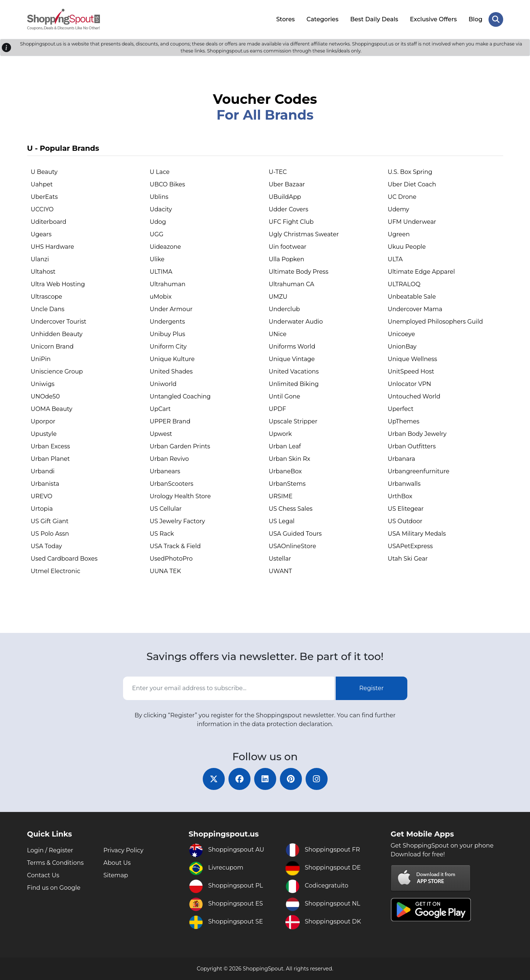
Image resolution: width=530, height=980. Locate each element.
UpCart (160, 409)
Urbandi (43, 471)
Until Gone (285, 396)
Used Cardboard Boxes (64, 559)
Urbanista (45, 484)
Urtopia (42, 509)
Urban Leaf (285, 446)
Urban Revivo (170, 459)
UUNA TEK (165, 571)
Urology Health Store (181, 496)
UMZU (278, 297)
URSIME (281, 496)
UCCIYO (42, 209)
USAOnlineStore (293, 546)
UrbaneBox (285, 471)
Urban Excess (51, 446)
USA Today (46, 546)
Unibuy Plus (168, 334)
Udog (158, 222)
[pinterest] (291, 779)
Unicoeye (401, 334)
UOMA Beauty (52, 409)
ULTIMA (161, 272)
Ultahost (43, 272)
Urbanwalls (404, 484)
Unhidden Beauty (57, 334)
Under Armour (171, 309)
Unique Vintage (292, 359)
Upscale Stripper (293, 421)
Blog (476, 19)
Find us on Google (54, 888)
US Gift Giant (50, 521)
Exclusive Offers (433, 19)
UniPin (41, 359)
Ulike (157, 259)
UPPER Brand (170, 421)
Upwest (161, 434)
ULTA (395, 259)
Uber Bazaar (287, 184)
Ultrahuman (168, 284)
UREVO (42, 496)
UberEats (44, 197)
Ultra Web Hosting (58, 284)
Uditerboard (49, 222)
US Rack (162, 534)
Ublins (159, 197)
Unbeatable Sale (412, 297)
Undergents (167, 322)
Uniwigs (43, 384)
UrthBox (400, 496)
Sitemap (116, 875)
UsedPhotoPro (171, 559)
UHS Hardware (53, 247)
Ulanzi (40, 259)
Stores (286, 19)
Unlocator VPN (410, 384)
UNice (278, 334)
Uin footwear (288, 247)
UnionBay (402, 347)
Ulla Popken (287, 259)
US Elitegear (406, 509)
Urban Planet (50, 459)
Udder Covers (289, 209)
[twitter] (214, 779)
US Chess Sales (291, 509)
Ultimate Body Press (299, 272)
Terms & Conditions (55, 863)
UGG (157, 234)
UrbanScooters (172, 484)
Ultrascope (47, 297)
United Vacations (294, 371)
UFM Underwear (412, 222)
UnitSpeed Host (411, 371)
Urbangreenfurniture (419, 471)
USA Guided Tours (295, 534)
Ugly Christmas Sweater (304, 234)
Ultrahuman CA (292, 284)
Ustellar (280, 559)
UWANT (281, 571)
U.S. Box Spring (410, 172)
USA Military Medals (417, 534)
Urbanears (165, 471)
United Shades (171, 371)
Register (372, 688)
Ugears (41, 234)
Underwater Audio (296, 322)
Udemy (399, 209)
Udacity (161, 209)
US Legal (282, 521)
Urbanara (402, 459)
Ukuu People (407, 247)
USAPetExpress (410, 546)
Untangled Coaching (180, 396)
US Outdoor (405, 521)
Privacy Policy (124, 850)
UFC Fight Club (291, 222)
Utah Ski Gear (408, 559)
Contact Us (43, 875)
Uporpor (43, 421)
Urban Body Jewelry (417, 434)
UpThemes (404, 421)
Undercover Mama (415, 309)
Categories (323, 19)
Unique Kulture (172, 359)
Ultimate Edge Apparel (421, 272)
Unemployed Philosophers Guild (435, 322)
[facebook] (239, 779)
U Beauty (44, 172)
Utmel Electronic (56, 571)
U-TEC (278, 172)
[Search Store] (496, 19)
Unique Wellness (413, 359)
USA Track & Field (175, 546)
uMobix (161, 297)
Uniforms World (292, 347)
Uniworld (163, 384)
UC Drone (402, 197)
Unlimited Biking (294, 384)
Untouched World (414, 396)
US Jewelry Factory (178, 521)
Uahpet (42, 184)
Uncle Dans (48, 309)
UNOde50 (45, 396)
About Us (117, 863)
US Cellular (166, 509)
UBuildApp (285, 197)
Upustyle (44, 434)
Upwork (280, 434)
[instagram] (317, 779)
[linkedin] (265, 779)
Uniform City (168, 347)
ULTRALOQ (404, 284)
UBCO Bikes (167, 184)
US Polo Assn (50, 534)
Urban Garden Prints (180, 446)
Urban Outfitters (412, 446)
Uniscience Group (57, 371)
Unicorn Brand (52, 347)
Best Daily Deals (374, 19)
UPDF (277, 409)
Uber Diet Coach (412, 184)
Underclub (284, 309)
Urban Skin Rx (290, 459)
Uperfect (401, 409)
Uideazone (165, 247)
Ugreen (399, 234)
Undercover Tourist (59, 322)
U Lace (160, 172)
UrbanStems (287, 484)
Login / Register (50, 850)
